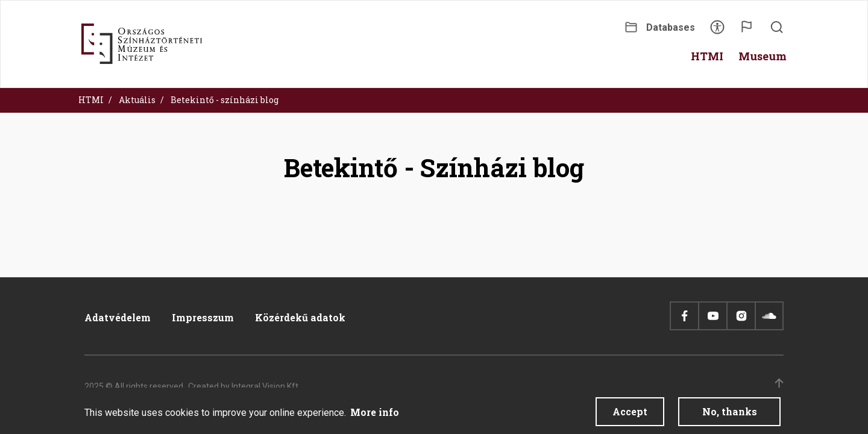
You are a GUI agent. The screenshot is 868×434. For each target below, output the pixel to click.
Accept (630, 415)
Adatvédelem (118, 317)
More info (375, 416)
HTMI (91, 100)
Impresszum (203, 317)
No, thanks (730, 415)
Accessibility (717, 31)
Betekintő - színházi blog (225, 100)
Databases (671, 27)
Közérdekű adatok (300, 317)
